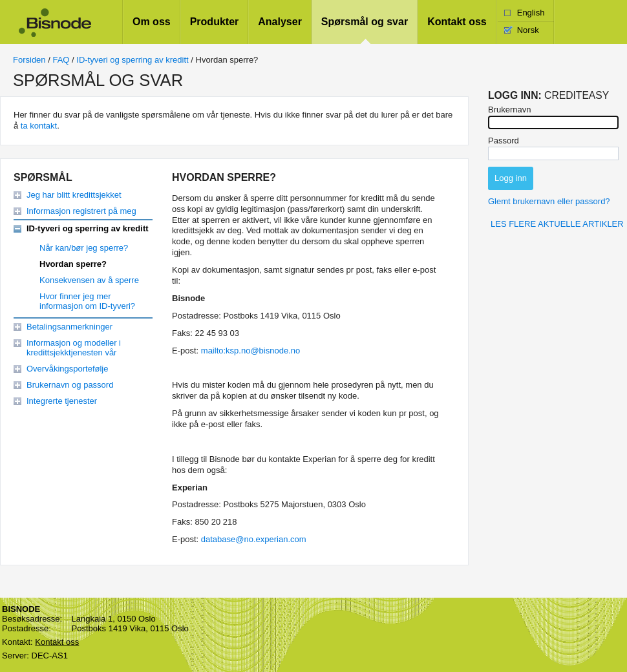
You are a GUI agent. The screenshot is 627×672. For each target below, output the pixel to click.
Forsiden (29, 60)
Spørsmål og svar (365, 22)
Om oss (152, 22)
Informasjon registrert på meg (81, 211)
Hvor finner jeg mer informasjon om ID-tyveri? (87, 301)
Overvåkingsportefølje (67, 369)
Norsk (528, 30)
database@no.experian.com (254, 539)
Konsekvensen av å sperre (89, 280)
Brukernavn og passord (70, 385)
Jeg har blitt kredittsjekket (74, 195)
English (531, 13)
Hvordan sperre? (73, 264)
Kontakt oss (457, 22)
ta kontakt (39, 126)
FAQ (61, 60)
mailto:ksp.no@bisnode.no (250, 351)
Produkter (215, 22)
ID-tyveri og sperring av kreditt (132, 60)
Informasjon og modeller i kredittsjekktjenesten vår (74, 348)
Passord (504, 141)
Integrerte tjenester (62, 401)
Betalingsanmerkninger (69, 327)
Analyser (280, 22)
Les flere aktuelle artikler (557, 224)
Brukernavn (509, 110)
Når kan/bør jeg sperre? (84, 248)
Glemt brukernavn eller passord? (549, 201)
